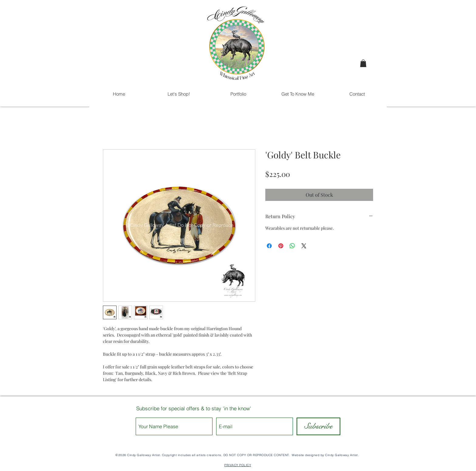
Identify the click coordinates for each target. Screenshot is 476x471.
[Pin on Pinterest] (281, 246)
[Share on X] (304, 246)
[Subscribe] (318, 426)
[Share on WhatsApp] (292, 246)
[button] (363, 63)
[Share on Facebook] (269, 246)
